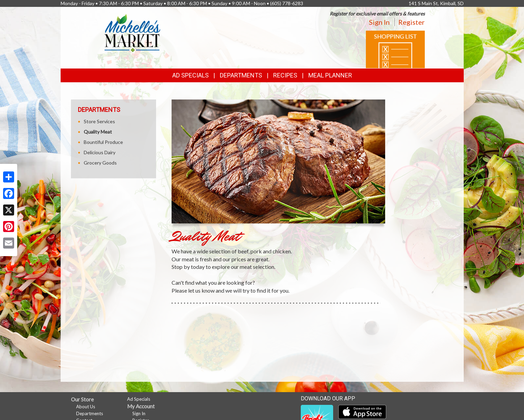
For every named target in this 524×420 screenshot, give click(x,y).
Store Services (99, 121)
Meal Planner (330, 75)
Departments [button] (241, 75)
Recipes (285, 75)
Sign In (379, 22)
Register (412, 22)
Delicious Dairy (100, 152)
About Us (86, 407)
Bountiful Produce (103, 142)
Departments (90, 413)
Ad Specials (191, 75)
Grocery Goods (100, 163)
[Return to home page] (132, 33)
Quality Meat (98, 132)
